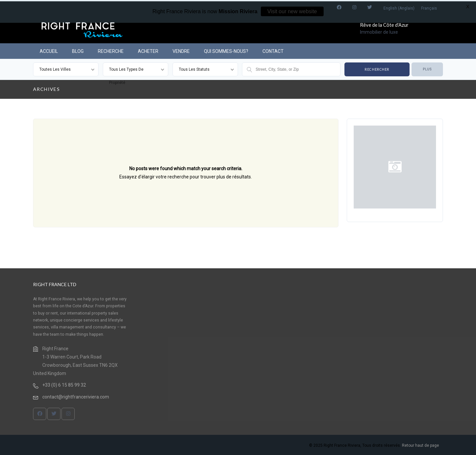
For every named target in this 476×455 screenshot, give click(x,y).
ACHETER (148, 50)
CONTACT (273, 50)
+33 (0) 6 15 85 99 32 (64, 384)
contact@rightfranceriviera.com (76, 396)
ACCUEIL (49, 50)
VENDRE (181, 50)
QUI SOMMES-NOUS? (226, 50)
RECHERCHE (111, 50)
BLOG (78, 50)
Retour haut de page (420, 444)
